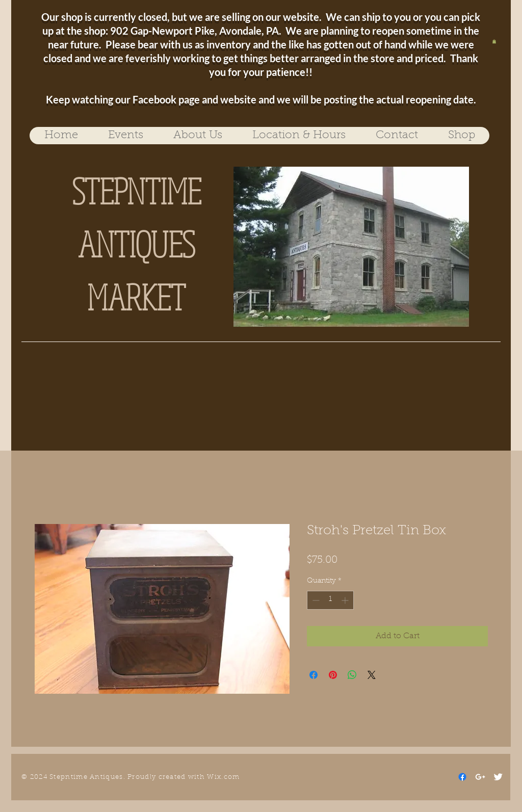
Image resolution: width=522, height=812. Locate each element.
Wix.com (223, 777)
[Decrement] (315, 600)
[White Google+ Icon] (480, 777)
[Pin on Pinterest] (333, 675)
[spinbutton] (330, 600)
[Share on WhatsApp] (352, 675)
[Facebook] (462, 777)
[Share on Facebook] (314, 675)
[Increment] (346, 600)
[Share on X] (372, 675)
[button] (494, 41)
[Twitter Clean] (498, 777)
